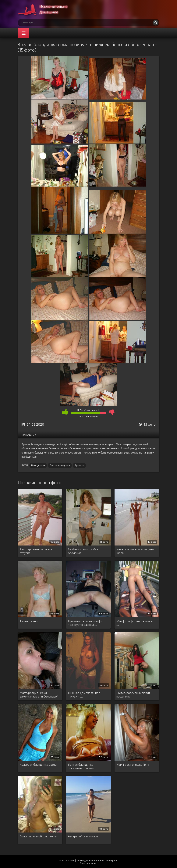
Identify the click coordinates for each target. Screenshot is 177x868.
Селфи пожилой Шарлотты (38, 836)
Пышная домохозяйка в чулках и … (84, 694)
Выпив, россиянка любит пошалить (133, 694)
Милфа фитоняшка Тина (133, 764)
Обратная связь (88, 863)
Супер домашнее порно (46, 9)
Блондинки (38, 465)
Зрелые (79, 465)
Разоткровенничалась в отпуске (36, 551)
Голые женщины (60, 465)
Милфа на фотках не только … (135, 623)
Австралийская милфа (83, 836)
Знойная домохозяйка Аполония (83, 551)
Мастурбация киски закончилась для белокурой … (39, 695)
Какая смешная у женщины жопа (135, 551)
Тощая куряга (29, 621)
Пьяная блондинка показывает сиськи (81, 766)
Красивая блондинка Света (38, 764)
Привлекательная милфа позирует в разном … (85, 623)
